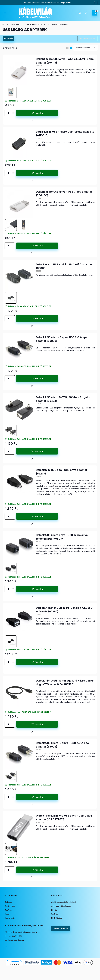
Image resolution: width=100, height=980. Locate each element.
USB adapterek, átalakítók (36, 24)
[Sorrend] (85, 48)
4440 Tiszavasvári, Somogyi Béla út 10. (24, 932)
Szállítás (55, 914)
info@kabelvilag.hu (16, 940)
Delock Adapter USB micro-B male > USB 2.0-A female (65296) (65, 610)
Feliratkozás (59, 928)
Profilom (9, 910)
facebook (6, 947)
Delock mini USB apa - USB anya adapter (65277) (62, 472)
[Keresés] (80, 13)
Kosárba (39, 113)
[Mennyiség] (8, 113)
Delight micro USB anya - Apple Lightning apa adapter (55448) (65, 61)
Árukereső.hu (14, 964)
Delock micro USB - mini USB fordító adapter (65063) (64, 266)
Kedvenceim (10, 918)
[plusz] (13, 111)
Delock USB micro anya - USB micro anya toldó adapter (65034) (62, 537)
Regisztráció (10, 906)
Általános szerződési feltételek (64, 902)
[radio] (67, 48)
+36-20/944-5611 (15, 936)
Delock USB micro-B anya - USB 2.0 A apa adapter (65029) (62, 745)
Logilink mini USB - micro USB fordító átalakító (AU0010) (65, 133)
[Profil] (86, 13)
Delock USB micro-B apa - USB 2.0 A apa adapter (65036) (62, 339)
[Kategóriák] (5, 13)
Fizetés (54, 910)
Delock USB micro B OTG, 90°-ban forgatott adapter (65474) (64, 399)
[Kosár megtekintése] (95, 13)
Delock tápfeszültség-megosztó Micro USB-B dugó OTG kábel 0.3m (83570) (65, 682)
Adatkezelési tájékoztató (61, 906)
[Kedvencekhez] (32, 120)
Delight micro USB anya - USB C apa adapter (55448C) (64, 193)
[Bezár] (96, 3)
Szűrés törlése (86, 39)
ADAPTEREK (15, 24)
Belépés (8, 902)
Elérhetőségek (57, 918)
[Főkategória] (4, 25)
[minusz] (13, 115)
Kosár (7, 914)
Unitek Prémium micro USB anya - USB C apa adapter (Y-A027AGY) (64, 817)
